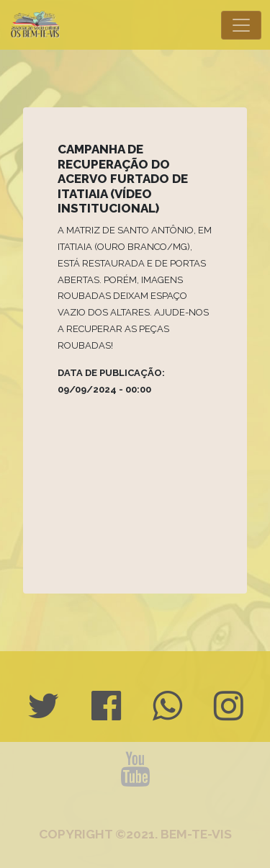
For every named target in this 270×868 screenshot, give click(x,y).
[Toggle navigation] (241, 25)
